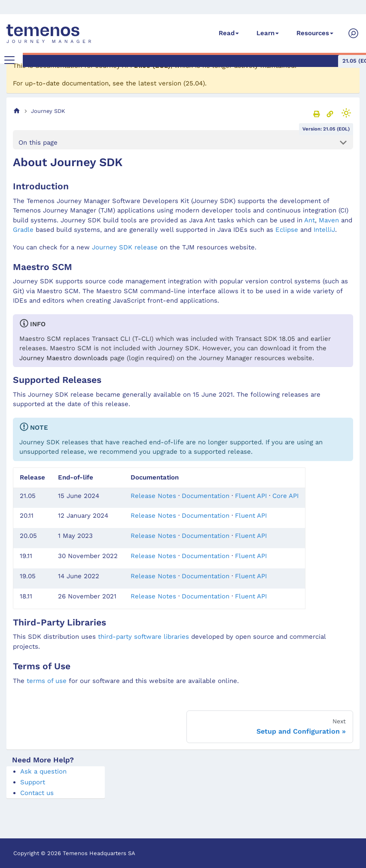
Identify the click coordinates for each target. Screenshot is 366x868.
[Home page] (17, 111)
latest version (160, 83)
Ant (310, 220)
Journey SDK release (125, 247)
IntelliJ (324, 230)
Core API (285, 496)
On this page (38, 143)
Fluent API (251, 496)
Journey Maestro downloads (64, 358)
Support (33, 782)
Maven (329, 220)
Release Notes (153, 496)
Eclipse (287, 230)
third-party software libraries (143, 637)
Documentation (206, 496)
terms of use (47, 681)
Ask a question (43, 771)
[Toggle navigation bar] (9, 60)
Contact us (37, 793)
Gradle (23, 230)
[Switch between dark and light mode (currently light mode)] (346, 113)
